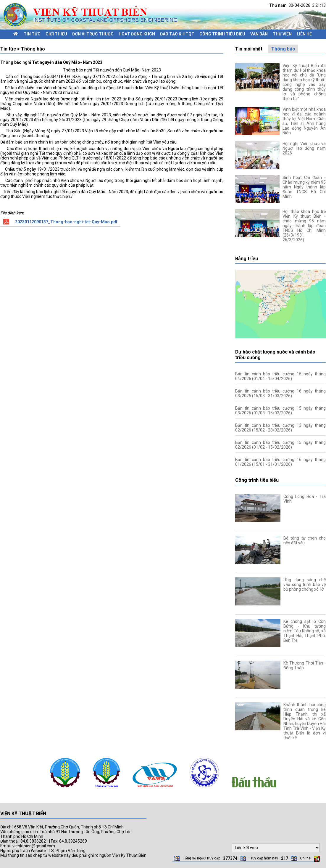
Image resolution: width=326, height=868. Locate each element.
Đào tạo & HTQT (177, 34)
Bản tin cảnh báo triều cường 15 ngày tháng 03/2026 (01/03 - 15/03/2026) (280, 411)
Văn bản (259, 34)
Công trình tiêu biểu (222, 34)
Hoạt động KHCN (137, 34)
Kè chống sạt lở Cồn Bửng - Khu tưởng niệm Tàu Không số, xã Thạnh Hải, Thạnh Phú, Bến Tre (305, 631)
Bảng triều (247, 259)
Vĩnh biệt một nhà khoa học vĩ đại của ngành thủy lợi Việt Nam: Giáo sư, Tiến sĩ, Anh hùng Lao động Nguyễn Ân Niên (304, 121)
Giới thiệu (56, 34)
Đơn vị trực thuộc (93, 34)
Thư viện (282, 34)
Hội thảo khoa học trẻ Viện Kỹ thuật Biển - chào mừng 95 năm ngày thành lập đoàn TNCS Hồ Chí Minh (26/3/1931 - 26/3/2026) (304, 226)
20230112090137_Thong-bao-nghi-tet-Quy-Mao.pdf (66, 222)
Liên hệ (304, 34)
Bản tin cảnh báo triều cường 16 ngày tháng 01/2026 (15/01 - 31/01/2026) (280, 462)
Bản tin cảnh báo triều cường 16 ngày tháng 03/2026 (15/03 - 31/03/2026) (280, 393)
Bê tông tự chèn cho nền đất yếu (305, 540)
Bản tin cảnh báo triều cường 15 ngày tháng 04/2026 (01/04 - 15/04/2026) (280, 376)
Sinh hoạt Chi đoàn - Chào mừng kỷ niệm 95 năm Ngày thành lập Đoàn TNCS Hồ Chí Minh (304, 187)
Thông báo (283, 49)
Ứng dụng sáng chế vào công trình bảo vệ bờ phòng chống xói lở (305, 584)
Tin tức (32, 34)
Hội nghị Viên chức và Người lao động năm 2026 (304, 148)
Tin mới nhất (249, 49)
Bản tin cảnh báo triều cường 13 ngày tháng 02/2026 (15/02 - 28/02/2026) (280, 428)
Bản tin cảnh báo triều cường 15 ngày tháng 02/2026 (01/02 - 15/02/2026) (280, 445)
